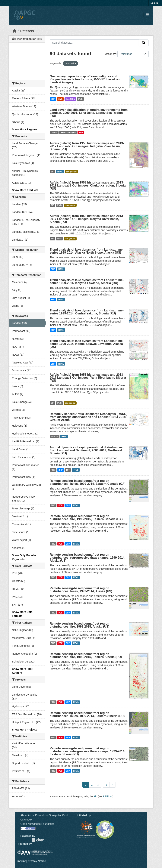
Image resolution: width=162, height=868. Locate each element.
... (102, 783)
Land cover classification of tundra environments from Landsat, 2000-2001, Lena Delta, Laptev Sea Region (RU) (89, 113)
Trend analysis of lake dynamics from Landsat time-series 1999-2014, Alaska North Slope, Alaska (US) (87, 251)
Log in (154, 3)
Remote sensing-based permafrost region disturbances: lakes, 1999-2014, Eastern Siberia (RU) (87, 714)
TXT (68, 470)
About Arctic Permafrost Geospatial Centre (45, 815)
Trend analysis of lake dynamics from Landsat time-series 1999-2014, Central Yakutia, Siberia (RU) (87, 312)
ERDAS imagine (68, 132)
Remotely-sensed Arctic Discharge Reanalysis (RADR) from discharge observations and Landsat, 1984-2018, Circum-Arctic (89, 417)
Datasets (27, 31)
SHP (53, 99)
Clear (39, 39)
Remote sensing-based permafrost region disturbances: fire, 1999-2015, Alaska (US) (79, 625)
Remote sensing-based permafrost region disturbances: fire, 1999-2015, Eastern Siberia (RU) (86, 655)
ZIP (52, 172)
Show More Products (25, 190)
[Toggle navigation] (147, 15)
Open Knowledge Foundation (38, 824)
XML (60, 99)
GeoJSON (70, 99)
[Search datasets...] (94, 43)
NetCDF (55, 437)
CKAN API (27, 820)
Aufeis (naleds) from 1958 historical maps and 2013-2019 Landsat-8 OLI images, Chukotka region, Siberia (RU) (88, 185)
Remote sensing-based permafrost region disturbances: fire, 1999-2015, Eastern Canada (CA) (86, 518)
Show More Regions (25, 129)
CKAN (38, 840)
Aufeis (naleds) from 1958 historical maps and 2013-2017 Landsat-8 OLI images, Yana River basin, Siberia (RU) (88, 378)
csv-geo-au (71, 172)
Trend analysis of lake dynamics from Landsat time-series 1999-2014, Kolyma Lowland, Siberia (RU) (87, 281)
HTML (60, 172)
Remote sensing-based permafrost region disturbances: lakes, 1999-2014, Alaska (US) (81, 590)
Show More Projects (25, 730)
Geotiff (54, 132)
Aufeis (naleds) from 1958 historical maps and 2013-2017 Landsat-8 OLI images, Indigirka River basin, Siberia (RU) (87, 146)
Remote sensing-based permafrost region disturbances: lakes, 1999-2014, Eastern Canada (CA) (88, 482)
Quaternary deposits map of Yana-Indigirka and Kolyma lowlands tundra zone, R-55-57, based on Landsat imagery (85, 79)
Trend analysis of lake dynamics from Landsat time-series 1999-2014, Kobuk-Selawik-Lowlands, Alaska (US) (87, 344)
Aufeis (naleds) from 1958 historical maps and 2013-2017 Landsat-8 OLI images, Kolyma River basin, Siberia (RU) (87, 219)
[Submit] (144, 43)
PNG (80, 99)
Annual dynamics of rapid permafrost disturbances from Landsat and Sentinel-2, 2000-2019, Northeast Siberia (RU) (86, 450)
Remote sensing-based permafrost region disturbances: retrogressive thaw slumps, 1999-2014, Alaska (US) (87, 558)
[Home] (14, 31)
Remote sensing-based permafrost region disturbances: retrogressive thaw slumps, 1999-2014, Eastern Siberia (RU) (87, 751)
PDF (81, 132)
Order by (110, 54)
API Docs (108, 796)
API (95, 796)
